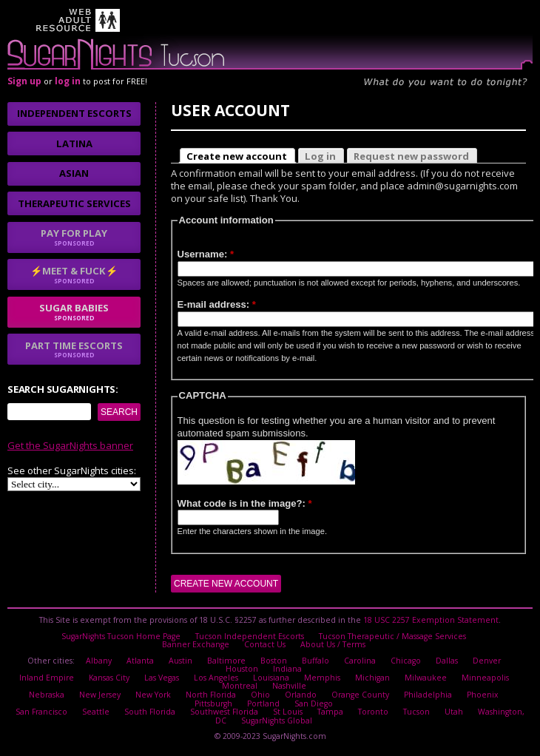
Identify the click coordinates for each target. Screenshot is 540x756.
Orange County (360, 695)
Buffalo (315, 661)
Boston (274, 661)
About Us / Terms (333, 644)
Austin (180, 661)
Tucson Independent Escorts (250, 636)
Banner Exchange (196, 644)
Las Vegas (162, 678)
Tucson (416, 712)
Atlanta (140, 661)
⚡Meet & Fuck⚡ (74, 274)
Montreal (240, 686)
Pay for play (74, 237)
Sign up (24, 81)
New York (153, 695)
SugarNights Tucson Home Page (121, 636)
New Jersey (100, 695)
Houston (242, 669)
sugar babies (74, 311)
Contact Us (265, 644)
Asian (74, 173)
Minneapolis (485, 678)
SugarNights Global (277, 720)
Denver (487, 661)
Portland (263, 703)
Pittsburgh (213, 703)
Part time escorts (74, 349)
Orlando (301, 695)
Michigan (372, 678)
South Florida (150, 712)
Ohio (260, 695)
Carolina (360, 661)
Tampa (330, 712)
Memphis (322, 678)
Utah (454, 712)
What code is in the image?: (245, 503)
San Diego (314, 703)
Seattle (96, 712)
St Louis (288, 712)
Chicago (406, 661)
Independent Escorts (74, 113)
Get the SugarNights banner (70, 445)
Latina (74, 144)
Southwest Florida (224, 712)
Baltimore (226, 661)
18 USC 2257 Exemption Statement (431, 620)
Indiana (287, 669)
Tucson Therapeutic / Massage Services (392, 636)
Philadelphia (428, 695)
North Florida (211, 695)
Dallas (447, 661)
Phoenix (483, 695)
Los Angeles (216, 678)
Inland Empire (47, 678)
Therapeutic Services (74, 203)
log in (68, 81)
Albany (99, 661)
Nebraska (47, 695)
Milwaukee (426, 678)
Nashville (289, 686)
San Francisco (41, 712)
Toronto (373, 712)
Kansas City (109, 678)
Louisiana (271, 678)
